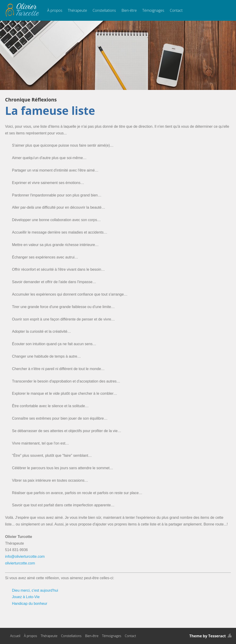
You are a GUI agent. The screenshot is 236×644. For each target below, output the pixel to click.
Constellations (104, 10)
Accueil (15, 636)
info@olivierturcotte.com (25, 556)
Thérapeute (77, 10)
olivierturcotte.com (20, 563)
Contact (176, 10)
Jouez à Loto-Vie (26, 597)
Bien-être (129, 10)
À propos (55, 10)
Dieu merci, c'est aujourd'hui (35, 590)
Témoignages (153, 10)
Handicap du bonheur (30, 604)
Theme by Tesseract (208, 636)
